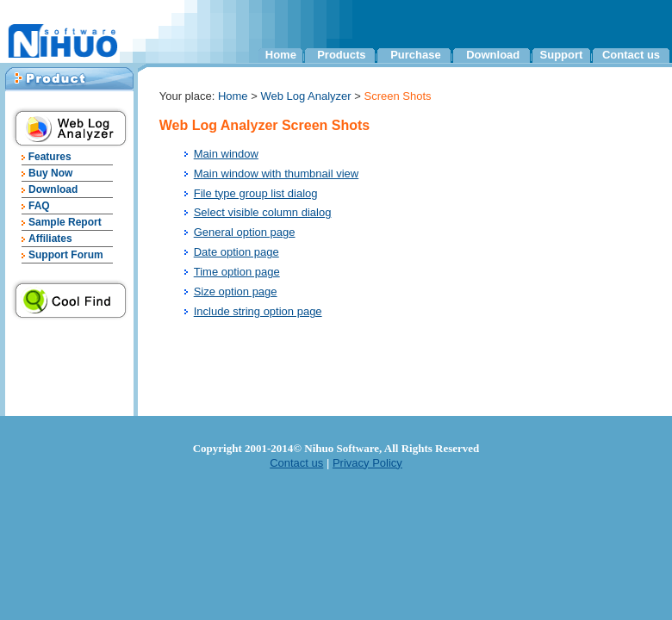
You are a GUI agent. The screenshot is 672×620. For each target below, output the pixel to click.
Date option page (236, 252)
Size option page (236, 291)
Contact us (631, 55)
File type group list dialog (256, 193)
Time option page (237, 272)
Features (48, 157)
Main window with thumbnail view (276, 174)
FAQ (39, 206)
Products (341, 55)
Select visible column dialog (263, 212)
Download (493, 55)
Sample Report (65, 222)
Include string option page (258, 311)
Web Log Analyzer (305, 96)
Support (562, 55)
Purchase (416, 55)
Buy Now (50, 173)
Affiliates (50, 239)
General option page (245, 232)
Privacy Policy (367, 463)
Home (281, 55)
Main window (226, 154)
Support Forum (66, 255)
